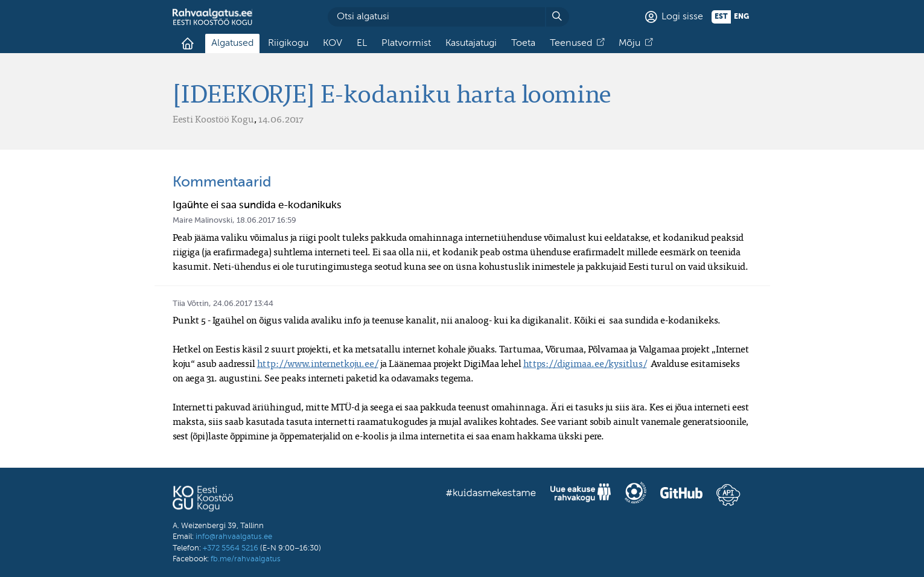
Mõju (629, 43)
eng (741, 17)
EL (362, 43)
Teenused (571, 43)
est (721, 17)
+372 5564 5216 (231, 548)
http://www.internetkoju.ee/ (318, 363)
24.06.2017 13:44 (243, 304)
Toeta (523, 43)
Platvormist (406, 43)
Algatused (232, 43)
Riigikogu (288, 43)
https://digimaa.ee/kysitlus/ (585, 363)
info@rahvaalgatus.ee (234, 537)
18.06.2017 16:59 (266, 221)
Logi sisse (682, 17)
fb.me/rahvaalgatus (246, 559)
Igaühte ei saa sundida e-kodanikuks (257, 206)
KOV (333, 43)
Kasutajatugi (471, 43)
